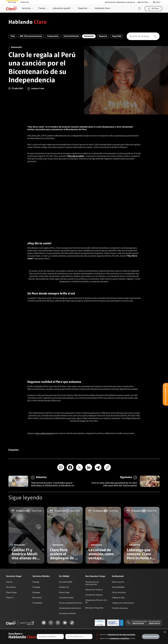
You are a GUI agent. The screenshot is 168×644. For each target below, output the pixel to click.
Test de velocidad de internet (70, 603)
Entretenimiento (71, 36)
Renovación (37, 598)
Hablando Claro (102, 8)
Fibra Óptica (11, 587)
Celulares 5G (64, 587)
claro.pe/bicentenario (45, 433)
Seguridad (117, 36)
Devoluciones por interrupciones (92, 583)
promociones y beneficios (119, 639)
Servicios (26, 8)
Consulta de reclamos (94, 595)
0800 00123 (154, 624)
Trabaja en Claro (118, 598)
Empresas (25, 2)
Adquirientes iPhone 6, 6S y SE (96, 601)
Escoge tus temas (151, 637)
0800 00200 (138, 624)
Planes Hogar (11, 592)
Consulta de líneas (66, 598)
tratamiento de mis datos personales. (122, 635)
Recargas (36, 592)
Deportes (83, 8)
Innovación (89, 36)
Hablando (28, 22)
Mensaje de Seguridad (94, 608)
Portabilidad (37, 603)
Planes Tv (10, 598)
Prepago (36, 582)
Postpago (36, 587)
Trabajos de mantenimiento (123, 603)
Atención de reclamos (94, 590)
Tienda (42, 8)
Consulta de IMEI (66, 582)
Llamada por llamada (67, 613)
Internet (9, 582)
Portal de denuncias (120, 608)
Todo (13, 36)
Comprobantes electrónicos (70, 608)
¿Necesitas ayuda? (62, 8)
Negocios (103, 36)
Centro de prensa (119, 592)
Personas (12, 2)
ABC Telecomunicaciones (31, 36)
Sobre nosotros (118, 582)
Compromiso (53, 36)
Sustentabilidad (118, 587)
